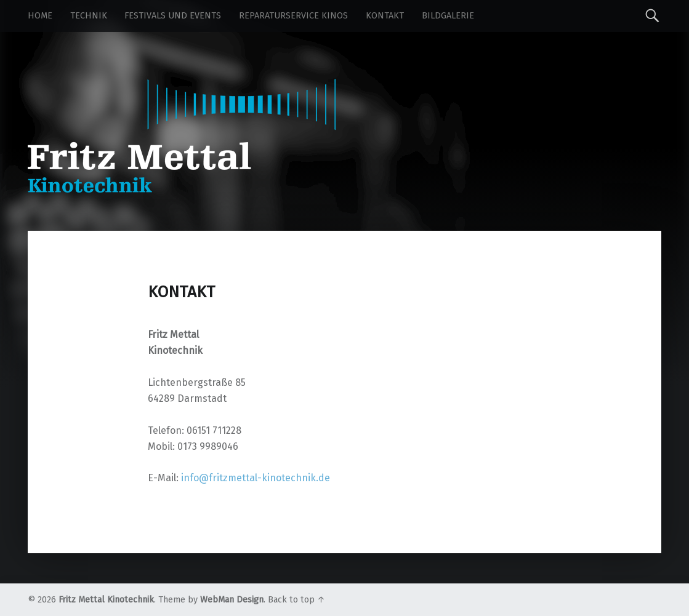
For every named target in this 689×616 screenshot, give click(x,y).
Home (40, 16)
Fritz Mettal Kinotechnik (106, 600)
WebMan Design (232, 600)
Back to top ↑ (296, 600)
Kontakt (385, 16)
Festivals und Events (173, 16)
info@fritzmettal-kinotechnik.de (256, 478)
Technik (89, 16)
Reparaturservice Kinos (293, 16)
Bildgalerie (448, 16)
